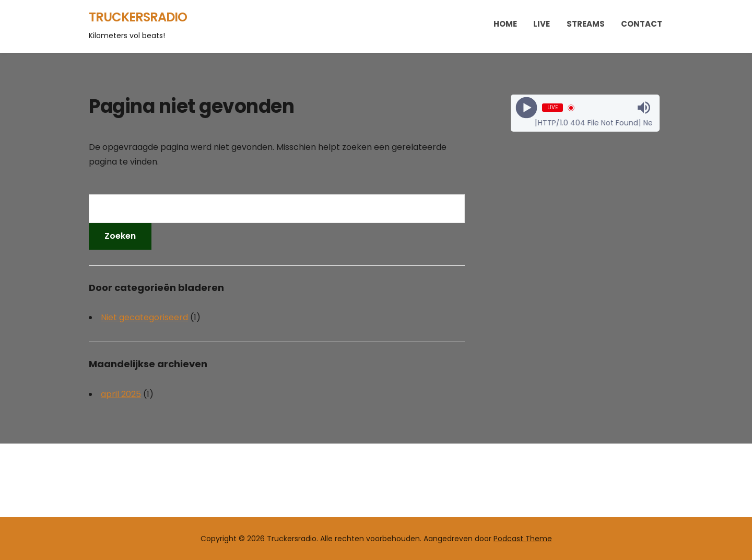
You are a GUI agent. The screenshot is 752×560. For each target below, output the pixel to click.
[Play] (526, 108)
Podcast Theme (523, 539)
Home (505, 24)
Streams (586, 24)
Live (542, 24)
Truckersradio (138, 17)
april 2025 (121, 394)
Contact (642, 24)
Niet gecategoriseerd (144, 317)
